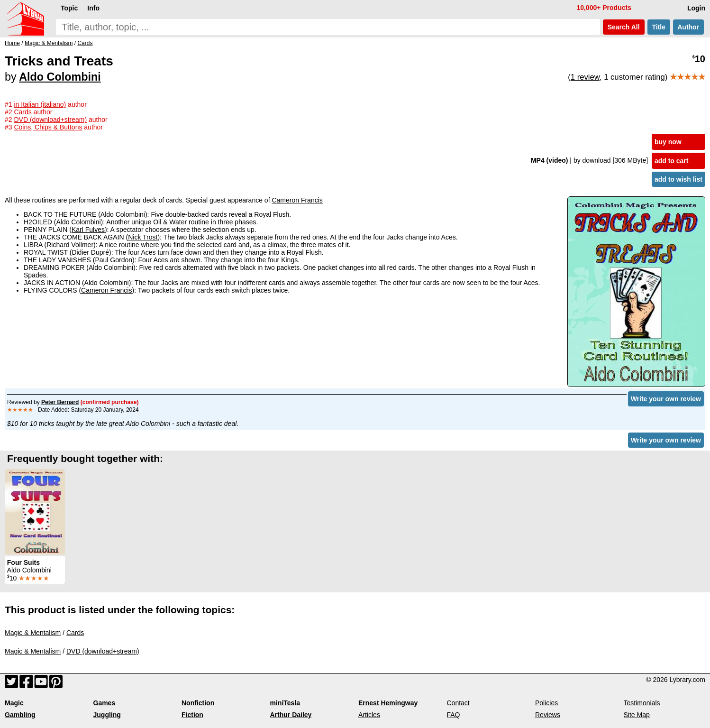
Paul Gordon (114, 260)
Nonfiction (198, 703)
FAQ (454, 715)
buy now (668, 142)
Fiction (192, 715)
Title (659, 27)
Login (696, 8)
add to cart (672, 161)
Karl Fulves (88, 230)
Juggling (107, 715)
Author (688, 27)
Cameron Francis (297, 200)
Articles (369, 715)
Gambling (20, 715)
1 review (585, 77)
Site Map (637, 715)
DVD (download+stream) (103, 651)
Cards (75, 633)
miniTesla (285, 703)
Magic (14, 703)
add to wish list (678, 179)
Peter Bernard (60, 402)
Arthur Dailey (291, 715)
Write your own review (666, 399)
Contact (458, 703)
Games (105, 703)
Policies (546, 703)
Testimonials (642, 703)
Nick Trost (143, 237)
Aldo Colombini (60, 77)
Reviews (548, 715)
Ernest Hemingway (388, 703)
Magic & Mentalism (33, 633)
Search (624, 27)
